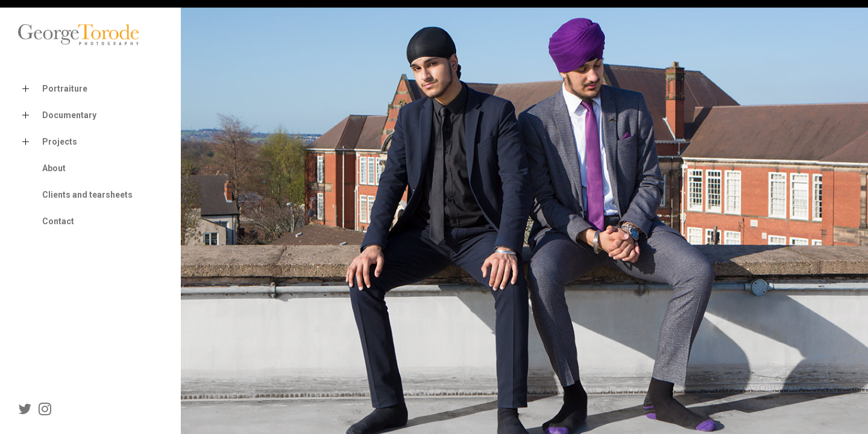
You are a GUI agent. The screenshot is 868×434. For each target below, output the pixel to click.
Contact (58, 221)
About (54, 168)
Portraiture (53, 89)
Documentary (57, 115)
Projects (48, 142)
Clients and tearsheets (87, 195)
